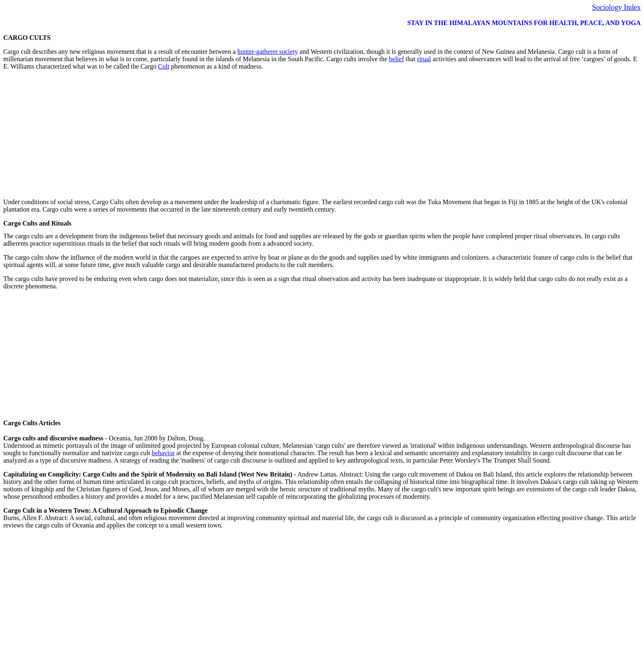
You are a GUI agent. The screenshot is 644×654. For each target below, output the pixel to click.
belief (396, 59)
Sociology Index (617, 7)
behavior (163, 453)
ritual (424, 59)
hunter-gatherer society (268, 52)
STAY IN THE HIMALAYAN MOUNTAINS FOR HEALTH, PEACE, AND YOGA (524, 23)
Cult (164, 66)
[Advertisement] (250, 134)
